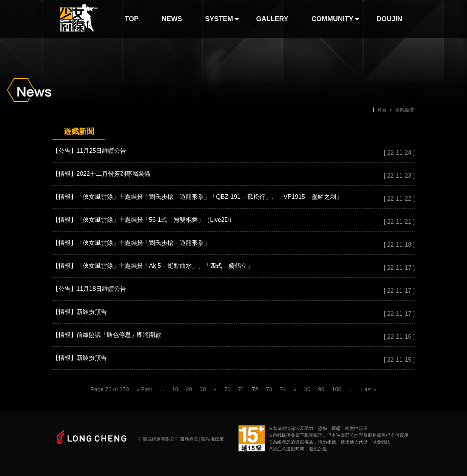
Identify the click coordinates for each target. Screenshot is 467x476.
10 (175, 389)
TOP (132, 19)
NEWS (172, 19)
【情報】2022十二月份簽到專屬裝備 (102, 174)
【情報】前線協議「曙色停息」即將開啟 (107, 335)
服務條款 (189, 439)
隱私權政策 (213, 439)
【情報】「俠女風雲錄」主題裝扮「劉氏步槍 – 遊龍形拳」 (131, 243)
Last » (369, 389)
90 (321, 389)
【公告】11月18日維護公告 (89, 289)
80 (307, 389)
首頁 (382, 110)
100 (337, 389)
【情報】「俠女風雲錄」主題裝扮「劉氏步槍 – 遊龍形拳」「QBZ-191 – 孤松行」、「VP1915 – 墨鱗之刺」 (197, 197)
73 (269, 389)
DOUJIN (389, 19)
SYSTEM (219, 19)
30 (203, 389)
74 (283, 389)
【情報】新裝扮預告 (80, 312)
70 (227, 389)
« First (144, 389)
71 (241, 389)
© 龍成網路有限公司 (159, 439)
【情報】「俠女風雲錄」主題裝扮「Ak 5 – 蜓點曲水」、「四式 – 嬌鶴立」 (153, 266)
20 (189, 389)
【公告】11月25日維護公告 (89, 151)
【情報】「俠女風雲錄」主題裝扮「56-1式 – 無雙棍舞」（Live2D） (144, 220)
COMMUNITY (332, 19)
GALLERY (272, 19)
